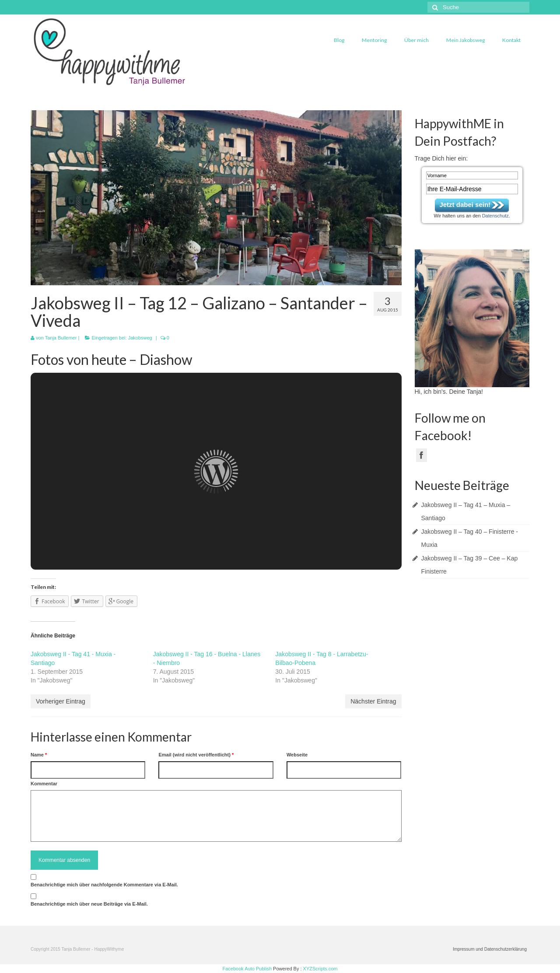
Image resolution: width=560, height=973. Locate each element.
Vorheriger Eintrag (61, 701)
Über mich (416, 40)
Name (39, 755)
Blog (339, 40)
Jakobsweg (140, 338)
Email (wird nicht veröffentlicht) (196, 755)
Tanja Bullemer (61, 338)
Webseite (297, 755)
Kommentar (44, 784)
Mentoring (374, 40)
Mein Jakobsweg (465, 40)
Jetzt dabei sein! (465, 205)
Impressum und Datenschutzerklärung (490, 949)
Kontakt (511, 40)
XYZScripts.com (320, 969)
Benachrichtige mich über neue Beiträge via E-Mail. (89, 904)
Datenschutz (495, 216)
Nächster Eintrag (373, 701)
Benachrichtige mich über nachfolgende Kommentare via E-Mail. (104, 885)
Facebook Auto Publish (247, 969)
